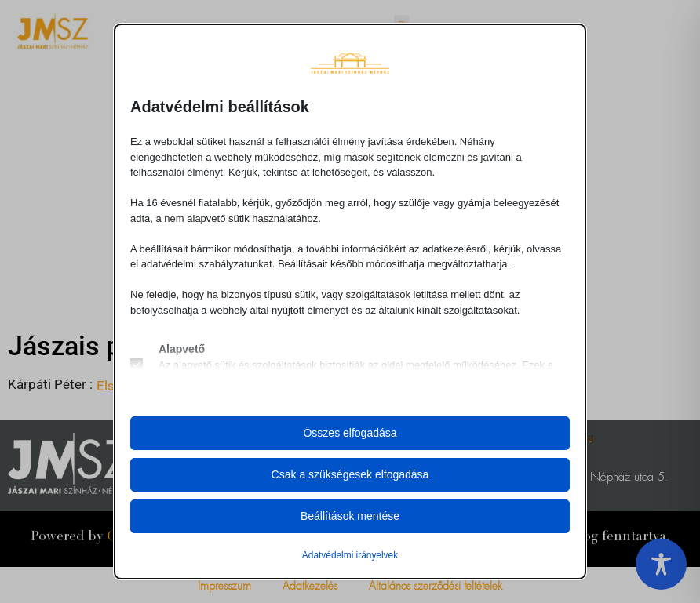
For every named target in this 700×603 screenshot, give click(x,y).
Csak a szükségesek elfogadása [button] (350, 474)
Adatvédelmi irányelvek (350, 555)
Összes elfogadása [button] (350, 433)
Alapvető (182, 349)
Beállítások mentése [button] (350, 516)
